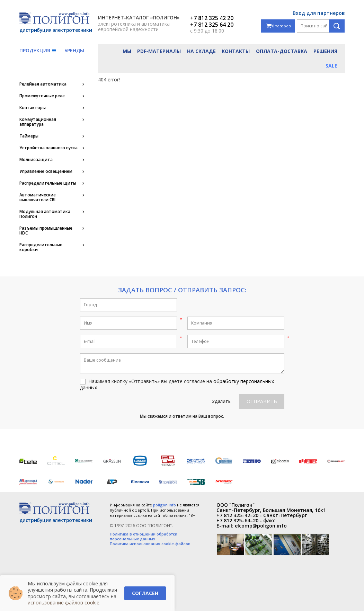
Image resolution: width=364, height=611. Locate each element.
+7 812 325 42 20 (212, 18)
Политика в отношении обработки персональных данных (144, 537)
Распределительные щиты (48, 183)
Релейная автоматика (43, 84)
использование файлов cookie (64, 603)
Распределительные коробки (41, 247)
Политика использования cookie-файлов (150, 544)
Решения (325, 51)
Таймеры (29, 136)
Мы (127, 51)
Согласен (145, 593)
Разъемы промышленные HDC (46, 231)
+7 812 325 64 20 (212, 25)
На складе (201, 51)
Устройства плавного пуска (48, 148)
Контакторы (33, 108)
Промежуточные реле (42, 96)
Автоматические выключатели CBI (38, 197)
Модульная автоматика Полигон (45, 214)
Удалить (221, 401)
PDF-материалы (159, 51)
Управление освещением (46, 171)
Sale (331, 66)
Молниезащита (36, 160)
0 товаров (278, 26)
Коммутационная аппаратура (38, 122)
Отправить (262, 401)
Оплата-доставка (282, 51)
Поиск (337, 26)
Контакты (236, 51)
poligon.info (165, 505)
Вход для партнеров (319, 13)
